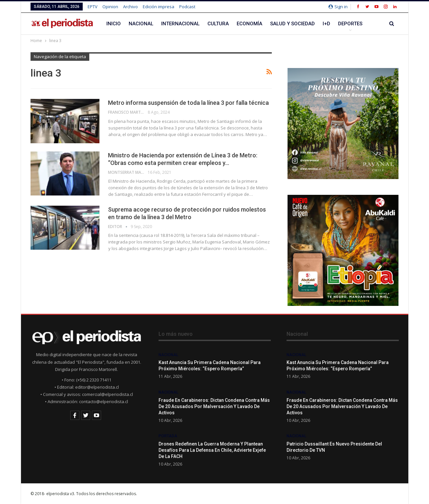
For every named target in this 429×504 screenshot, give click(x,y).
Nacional (141, 24)
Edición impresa (159, 7)
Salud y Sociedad (292, 24)
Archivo (130, 7)
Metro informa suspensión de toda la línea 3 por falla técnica (188, 103)
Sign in (338, 7)
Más (343, 24)
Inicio (114, 24)
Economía (249, 24)
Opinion (110, 7)
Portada (168, 436)
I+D (326, 24)
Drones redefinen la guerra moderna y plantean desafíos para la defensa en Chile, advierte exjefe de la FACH (212, 450)
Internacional (180, 24)
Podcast (187, 7)
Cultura (218, 24)
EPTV (93, 7)
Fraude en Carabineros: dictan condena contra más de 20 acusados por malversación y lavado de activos (214, 406)
